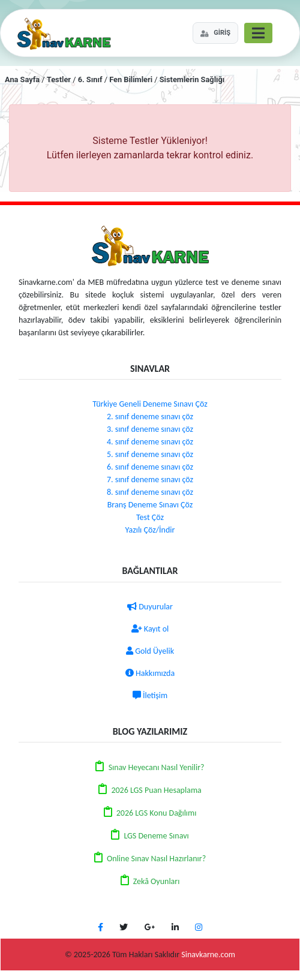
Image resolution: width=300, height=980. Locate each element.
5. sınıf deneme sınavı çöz (150, 454)
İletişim (150, 695)
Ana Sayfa (22, 79)
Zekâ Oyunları (157, 881)
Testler (59, 79)
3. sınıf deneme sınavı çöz (150, 429)
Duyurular (150, 607)
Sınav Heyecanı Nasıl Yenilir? (157, 767)
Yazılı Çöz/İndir (150, 530)
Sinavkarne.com (208, 955)
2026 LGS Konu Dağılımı (157, 813)
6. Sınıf (90, 79)
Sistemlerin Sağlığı (192, 79)
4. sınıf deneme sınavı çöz (150, 442)
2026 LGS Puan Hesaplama (156, 790)
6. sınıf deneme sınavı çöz (150, 467)
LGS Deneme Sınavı (156, 836)
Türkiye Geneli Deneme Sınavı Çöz (150, 404)
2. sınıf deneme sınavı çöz (150, 417)
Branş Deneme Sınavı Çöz (150, 505)
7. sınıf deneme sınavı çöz (150, 480)
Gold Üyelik (150, 651)
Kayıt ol (150, 629)
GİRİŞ (215, 33)
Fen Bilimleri (131, 79)
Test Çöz (150, 517)
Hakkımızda (150, 673)
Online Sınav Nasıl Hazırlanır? (156, 859)
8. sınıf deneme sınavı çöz (150, 492)
